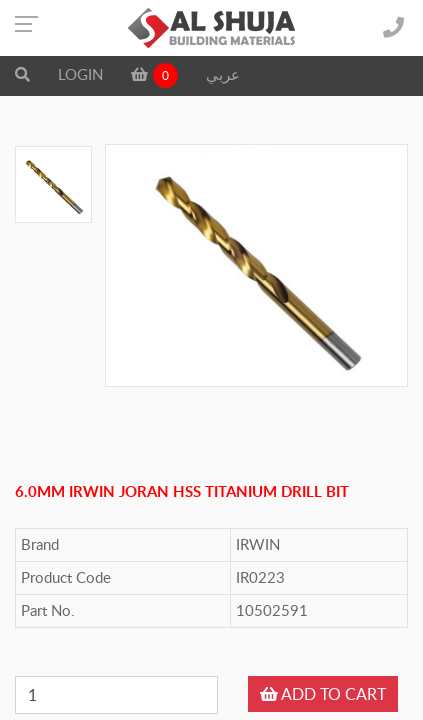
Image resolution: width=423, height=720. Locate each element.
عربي (223, 74)
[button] (22, 74)
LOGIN (80, 74)
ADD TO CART (323, 694)
